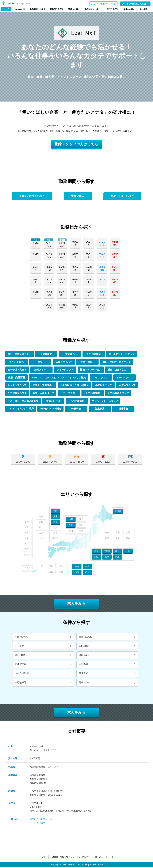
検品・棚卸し (87, 362)
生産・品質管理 (16, 378)
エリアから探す (112, 9)
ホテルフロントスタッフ (105, 401)
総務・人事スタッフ (43, 394)
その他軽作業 (94, 354)
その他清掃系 (77, 401)
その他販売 (46, 354)
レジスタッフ (101, 378)
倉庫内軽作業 (53, 401)
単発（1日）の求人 (122, 196)
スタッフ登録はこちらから (135, 4)
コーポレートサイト (104, 857)
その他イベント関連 (51, 409)
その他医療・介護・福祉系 (75, 386)
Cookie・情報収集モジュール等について (70, 857)
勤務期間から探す (38, 9)
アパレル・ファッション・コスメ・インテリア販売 (59, 378)
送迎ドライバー (64, 362)
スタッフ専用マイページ (104, 4)
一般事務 (76, 409)
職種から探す (74, 9)
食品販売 (70, 354)
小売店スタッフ (104, 386)
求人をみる (76, 604)
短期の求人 (78, 196)
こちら (55, 751)
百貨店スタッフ (127, 386)
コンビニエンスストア (20, 354)
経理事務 (124, 409)
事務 (40, 362)
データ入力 (69, 394)
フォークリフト (65, 370)
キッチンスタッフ (17, 386)
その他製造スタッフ (118, 394)
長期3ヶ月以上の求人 (32, 196)
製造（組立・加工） (118, 370)
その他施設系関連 (17, 394)
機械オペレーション (91, 370)
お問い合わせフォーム (41, 820)
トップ (6, 9)
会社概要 (144, 9)
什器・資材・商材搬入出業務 (23, 401)
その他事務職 (93, 394)
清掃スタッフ (42, 370)
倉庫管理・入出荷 (17, 370)
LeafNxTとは (19, 9)
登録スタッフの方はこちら (76, 144)
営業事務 (100, 409)
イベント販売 (16, 362)
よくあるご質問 (37, 823)
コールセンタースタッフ (122, 354)
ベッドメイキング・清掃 (21, 409)
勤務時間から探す (92, 9)
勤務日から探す (57, 9)
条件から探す (129, 9)
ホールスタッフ (125, 378)
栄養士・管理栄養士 (43, 386)
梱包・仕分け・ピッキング (117, 362)
